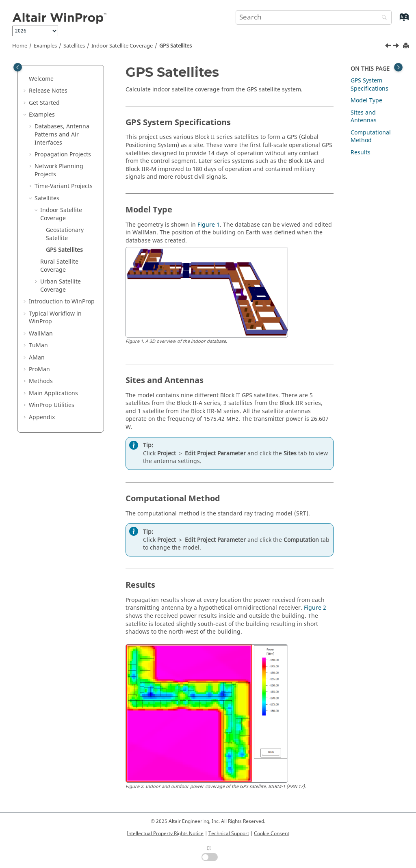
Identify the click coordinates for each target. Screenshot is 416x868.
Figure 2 (315, 608)
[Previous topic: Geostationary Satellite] (389, 47)
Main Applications (53, 393)
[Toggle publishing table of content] (18, 67)
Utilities (52, 405)
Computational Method (371, 137)
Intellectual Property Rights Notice (165, 833)
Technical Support (229, 833)
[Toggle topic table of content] (398, 67)
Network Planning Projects (59, 170)
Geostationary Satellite (65, 234)
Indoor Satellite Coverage (122, 46)
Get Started (44, 103)
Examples (45, 46)
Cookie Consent (272, 833)
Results (361, 153)
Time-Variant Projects (64, 186)
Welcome (41, 79)
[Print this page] (407, 46)
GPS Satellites (175, 46)
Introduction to (62, 302)
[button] (26, 79)
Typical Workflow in (55, 318)
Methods (41, 381)
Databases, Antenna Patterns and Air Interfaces (62, 134)
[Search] (382, 18)
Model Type (366, 101)
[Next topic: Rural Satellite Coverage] (397, 47)
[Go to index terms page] (395, 21)
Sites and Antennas (364, 117)
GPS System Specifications (369, 85)
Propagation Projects (63, 155)
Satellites (74, 46)
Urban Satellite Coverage (61, 286)
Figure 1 (209, 225)
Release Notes (48, 91)
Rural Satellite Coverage (59, 266)
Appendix (42, 417)
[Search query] (314, 17)
